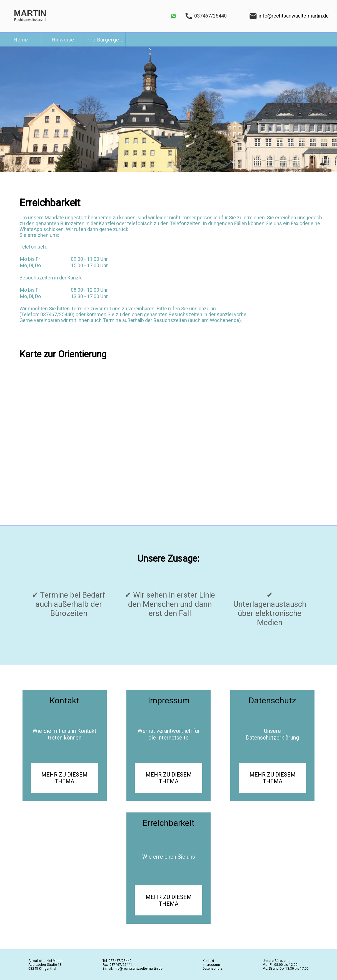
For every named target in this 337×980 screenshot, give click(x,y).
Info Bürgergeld (105, 40)
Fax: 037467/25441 (117, 965)
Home (21, 40)
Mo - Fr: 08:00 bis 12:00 (280, 965)
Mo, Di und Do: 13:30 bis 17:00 (286, 969)
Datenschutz (213, 969)
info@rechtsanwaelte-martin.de (294, 16)
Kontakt (208, 961)
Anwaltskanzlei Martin (45, 961)
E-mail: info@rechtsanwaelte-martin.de (133, 969)
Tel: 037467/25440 (117, 961)
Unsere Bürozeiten (277, 961)
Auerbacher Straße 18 (45, 965)
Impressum (211, 965)
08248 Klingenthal (42, 969)
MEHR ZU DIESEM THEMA (64, 778)
